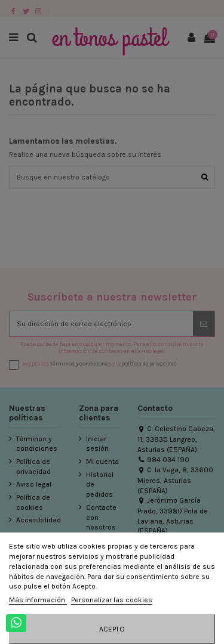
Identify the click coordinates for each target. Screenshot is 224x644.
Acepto (112, 629)
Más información (38, 600)
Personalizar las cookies (112, 600)
